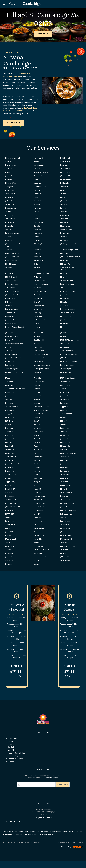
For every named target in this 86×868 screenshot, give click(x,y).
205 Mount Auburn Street (15, 253)
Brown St (64, 219)
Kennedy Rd (10, 313)
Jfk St (35, 453)
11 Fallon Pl (37, 253)
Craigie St (9, 560)
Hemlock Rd (10, 392)
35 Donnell (37, 277)
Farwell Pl (64, 222)
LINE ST (8, 485)
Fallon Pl (36, 385)
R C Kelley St (38, 244)
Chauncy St (37, 179)
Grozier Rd (37, 298)
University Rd (11, 457)
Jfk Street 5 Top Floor (41, 407)
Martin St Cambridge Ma (70, 557)
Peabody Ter (10, 280)
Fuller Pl (8, 169)
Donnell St (64, 347)
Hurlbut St (37, 372)
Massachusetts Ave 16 (41, 365)
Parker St (9, 428)
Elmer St (64, 194)
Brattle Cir (9, 306)
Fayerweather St (39, 187)
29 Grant (36, 268)
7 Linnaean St (66, 392)
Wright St (37, 295)
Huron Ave (9, 176)
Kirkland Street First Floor (15, 389)
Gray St (63, 417)
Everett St (64, 467)
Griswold (9, 333)
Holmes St (37, 237)
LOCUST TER (10, 475)
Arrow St (64, 295)
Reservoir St (38, 260)
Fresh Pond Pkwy (39, 496)
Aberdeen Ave (66, 514)
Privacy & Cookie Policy (63, 842)
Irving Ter (37, 417)
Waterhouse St (66, 539)
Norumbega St (39, 165)
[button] (43, 34)
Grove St (9, 226)
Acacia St (64, 396)
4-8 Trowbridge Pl (12, 284)
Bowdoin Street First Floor (70, 453)
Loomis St (37, 323)
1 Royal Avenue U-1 (40, 351)
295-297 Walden (67, 284)
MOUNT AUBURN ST (68, 510)
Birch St (8, 237)
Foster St (9, 378)
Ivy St (63, 327)
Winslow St (10, 320)
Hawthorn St (65, 560)
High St (63, 302)
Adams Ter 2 (65, 478)
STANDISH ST (11, 478)
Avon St (36, 344)
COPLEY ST (65, 482)
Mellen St (64, 424)
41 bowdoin (65, 233)
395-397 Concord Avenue (70, 340)
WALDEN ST (10, 489)
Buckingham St (66, 226)
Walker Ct (9, 229)
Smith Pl (36, 560)
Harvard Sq (10, 204)
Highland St (37, 233)
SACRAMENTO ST (12, 525)
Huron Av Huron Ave (13, 464)
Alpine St (9, 201)
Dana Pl (36, 421)
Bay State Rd (10, 208)
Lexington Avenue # (41, 273)
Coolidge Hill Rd (39, 340)
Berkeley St (37, 264)
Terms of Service (77, 842)
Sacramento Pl (66, 428)
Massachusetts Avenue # (70, 257)
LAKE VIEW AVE (38, 507)
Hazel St (36, 399)
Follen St (36, 475)
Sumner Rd (10, 410)
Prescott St (10, 417)
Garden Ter (10, 222)
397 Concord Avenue (68, 354)
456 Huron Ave (39, 382)
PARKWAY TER (11, 503)
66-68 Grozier (11, 264)
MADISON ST (38, 510)
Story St (36, 564)
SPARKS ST (10, 514)
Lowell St (9, 382)
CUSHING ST (10, 492)
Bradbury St (10, 450)
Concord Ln (10, 298)
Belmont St (65, 344)
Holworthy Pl (38, 432)
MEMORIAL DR (66, 521)
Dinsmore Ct (10, 250)
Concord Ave (10, 183)
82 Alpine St (65, 253)
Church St (64, 260)
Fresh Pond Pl (11, 351)
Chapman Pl (65, 382)
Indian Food (23, 832)
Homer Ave (10, 550)
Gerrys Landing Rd (12, 158)
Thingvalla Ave (66, 162)
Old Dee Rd (65, 158)
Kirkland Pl (37, 492)
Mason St (9, 302)
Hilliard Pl (9, 432)
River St (64, 421)
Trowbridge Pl (11, 539)
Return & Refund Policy (16, 753)
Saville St (36, 439)
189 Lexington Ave (12, 336)
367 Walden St (66, 414)
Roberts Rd (37, 553)
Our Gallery (12, 747)
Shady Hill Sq (10, 347)
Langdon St (10, 187)
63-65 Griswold (66, 280)
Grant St (36, 204)
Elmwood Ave (66, 316)
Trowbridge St (39, 535)
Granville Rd (38, 201)
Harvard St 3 (38, 361)
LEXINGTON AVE (39, 503)
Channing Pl (37, 313)
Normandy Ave (39, 457)
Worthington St (66, 229)
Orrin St (8, 543)
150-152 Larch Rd (12, 257)
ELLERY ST (9, 532)
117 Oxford (65, 306)
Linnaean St (65, 176)
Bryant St (37, 424)
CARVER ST (65, 525)
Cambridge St (66, 179)
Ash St (63, 389)
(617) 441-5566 (44, 818)
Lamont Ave (65, 399)
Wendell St (65, 212)
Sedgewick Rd (38, 306)
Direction (11, 744)
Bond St (36, 162)
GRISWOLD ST (66, 496)
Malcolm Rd (65, 264)
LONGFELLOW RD (67, 503)
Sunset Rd (9, 365)
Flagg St (9, 414)
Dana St (64, 190)
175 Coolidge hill (12, 369)
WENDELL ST (10, 528)
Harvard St (10, 190)
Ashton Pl (64, 464)
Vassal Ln (37, 327)
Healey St (37, 489)
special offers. (52, 778)
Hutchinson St (11, 323)
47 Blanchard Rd (12, 407)
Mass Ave (37, 183)
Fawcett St (65, 471)
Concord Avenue (12, 354)
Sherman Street (11, 295)
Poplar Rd (64, 410)
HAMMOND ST (66, 475)
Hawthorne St (66, 535)
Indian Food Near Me (59, 832)
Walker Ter (10, 340)
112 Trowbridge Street (69, 250)
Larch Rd (9, 446)
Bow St (63, 288)
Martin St (37, 442)
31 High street (38, 428)
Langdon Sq (10, 435)
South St (9, 399)
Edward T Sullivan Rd (41, 550)
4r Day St (64, 439)
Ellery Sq (64, 273)
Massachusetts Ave (40, 358)
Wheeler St (65, 169)
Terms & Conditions (15, 759)
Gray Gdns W (38, 414)
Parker (36, 215)
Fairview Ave (38, 222)
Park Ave (9, 442)
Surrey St (37, 336)
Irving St (36, 197)
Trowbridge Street (40, 280)
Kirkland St (65, 435)
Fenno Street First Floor (14, 358)
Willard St (37, 378)
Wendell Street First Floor (43, 354)
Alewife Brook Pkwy (40, 172)
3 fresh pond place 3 (41, 369)
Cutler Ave (37, 219)
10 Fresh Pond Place (41, 291)
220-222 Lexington (40, 284)
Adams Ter (37, 478)
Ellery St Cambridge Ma (69, 361)
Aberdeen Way (66, 485)
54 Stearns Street (12, 291)
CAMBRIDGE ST (66, 528)
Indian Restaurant (10, 832)
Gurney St (37, 250)
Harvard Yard (38, 316)
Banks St (36, 485)
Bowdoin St (10, 553)
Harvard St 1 (10, 361)
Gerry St (36, 226)
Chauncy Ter (10, 453)
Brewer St (37, 257)
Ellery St (64, 201)
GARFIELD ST (38, 525)
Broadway (37, 532)
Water (35, 446)
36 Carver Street (12, 309)
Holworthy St (38, 158)
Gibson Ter (10, 316)
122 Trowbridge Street (69, 309)
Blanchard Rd (38, 450)
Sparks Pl (37, 302)
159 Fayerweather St (68, 244)
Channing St (10, 385)
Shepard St (37, 176)
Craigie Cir (37, 467)
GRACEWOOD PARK (13, 507)
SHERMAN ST (38, 518)
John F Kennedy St (67, 365)
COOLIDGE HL (11, 500)
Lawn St (36, 169)
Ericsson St (65, 240)
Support (11, 762)
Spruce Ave (10, 460)
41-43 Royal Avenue (40, 410)
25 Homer (9, 421)
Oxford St (9, 197)
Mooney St (10, 471)
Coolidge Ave (66, 320)
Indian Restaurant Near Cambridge (27, 835)
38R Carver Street (67, 378)
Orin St (36, 464)
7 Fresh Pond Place (68, 291)
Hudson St (37, 396)
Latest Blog (12, 750)
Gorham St (37, 392)
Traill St (8, 172)
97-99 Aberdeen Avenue (15, 344)
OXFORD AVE (65, 500)
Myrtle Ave (37, 460)
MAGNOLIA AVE (39, 528)
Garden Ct (9, 546)
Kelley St (9, 268)
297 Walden (10, 288)
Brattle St (64, 336)
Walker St (64, 518)
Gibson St (64, 457)
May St (63, 358)
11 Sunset (9, 424)
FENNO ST (9, 518)
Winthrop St (38, 288)
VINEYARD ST (38, 500)
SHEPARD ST (10, 521)
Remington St (66, 550)
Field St (63, 333)
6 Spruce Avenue (12, 233)
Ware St (9, 557)
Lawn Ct (64, 237)
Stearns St (65, 450)
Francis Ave (10, 273)
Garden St (37, 212)
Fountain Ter (65, 172)
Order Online (13, 738)
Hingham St (65, 446)
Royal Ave (9, 396)
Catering (11, 741)
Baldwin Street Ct (67, 313)
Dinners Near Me (48, 835)
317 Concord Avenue (68, 351)
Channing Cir (38, 229)
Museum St (10, 219)
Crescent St (65, 385)
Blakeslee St (38, 333)
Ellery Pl (63, 277)
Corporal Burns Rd (12, 260)
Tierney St (37, 389)
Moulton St (65, 432)
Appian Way (10, 482)
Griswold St (10, 194)
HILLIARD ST (38, 521)
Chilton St (64, 165)
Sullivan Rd (37, 435)
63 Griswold (65, 298)
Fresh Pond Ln (66, 492)
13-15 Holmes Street (41, 320)
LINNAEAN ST (38, 514)
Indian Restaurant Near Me (40, 832)
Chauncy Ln (65, 442)
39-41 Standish (11, 277)
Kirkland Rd (37, 309)
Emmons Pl (10, 403)
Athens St (64, 403)
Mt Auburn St (10, 165)
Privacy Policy (13, 756)
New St (63, 208)
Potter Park (65, 323)
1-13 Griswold (38, 347)
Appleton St (65, 407)
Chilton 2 (9, 162)
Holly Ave (37, 240)
